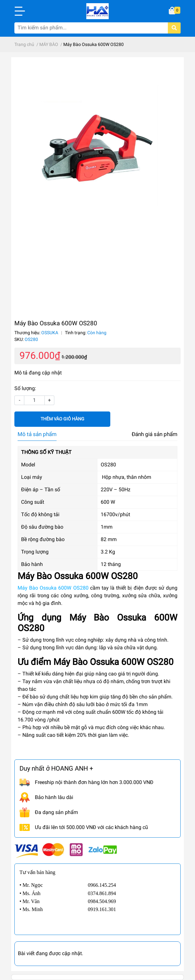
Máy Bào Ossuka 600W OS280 (53, 588)
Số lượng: (25, 388)
